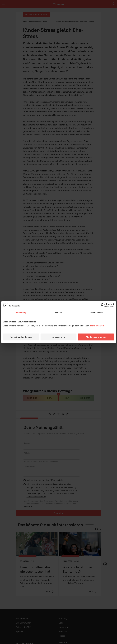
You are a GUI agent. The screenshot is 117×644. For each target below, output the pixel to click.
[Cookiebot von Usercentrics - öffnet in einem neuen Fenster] (103, 305)
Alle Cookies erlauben (96, 337)
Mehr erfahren (97, 326)
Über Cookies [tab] (97, 312)
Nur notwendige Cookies (21, 337)
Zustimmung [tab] (20, 312)
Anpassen (59, 337)
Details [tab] (59, 312)
